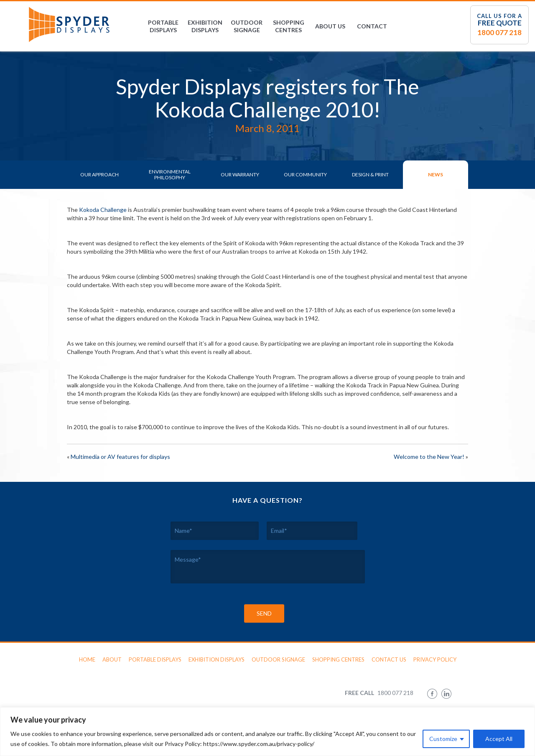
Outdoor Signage (247, 26)
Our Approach (99, 174)
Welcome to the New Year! (429, 457)
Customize (443, 739)
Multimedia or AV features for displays (120, 457)
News (436, 174)
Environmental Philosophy (170, 174)
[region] (267, 732)
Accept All (499, 739)
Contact (372, 26)
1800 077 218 (499, 32)
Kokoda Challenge (103, 210)
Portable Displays (163, 26)
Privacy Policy (435, 659)
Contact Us (389, 659)
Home (87, 659)
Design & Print (370, 174)
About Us (330, 26)
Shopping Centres (289, 26)
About (112, 659)
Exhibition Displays (205, 26)
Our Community (305, 174)
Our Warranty (240, 174)
